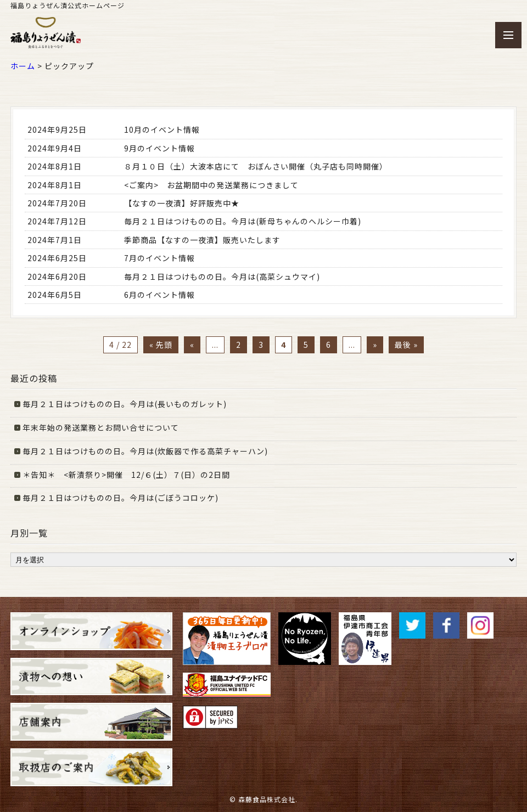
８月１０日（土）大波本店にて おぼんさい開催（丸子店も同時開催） (256, 166)
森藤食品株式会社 (267, 799)
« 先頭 (161, 345)
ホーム (23, 66)
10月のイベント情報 (162, 129)
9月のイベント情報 (159, 148)
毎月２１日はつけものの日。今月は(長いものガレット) (125, 404)
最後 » (406, 345)
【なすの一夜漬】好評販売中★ (182, 203)
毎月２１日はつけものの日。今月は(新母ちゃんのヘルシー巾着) (243, 221)
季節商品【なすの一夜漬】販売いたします (202, 240)
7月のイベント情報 (159, 258)
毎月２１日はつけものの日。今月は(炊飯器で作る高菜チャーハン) (145, 451)
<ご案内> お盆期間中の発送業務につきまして (217, 185)
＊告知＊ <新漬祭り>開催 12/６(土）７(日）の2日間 (126, 475)
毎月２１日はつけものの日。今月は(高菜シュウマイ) (222, 277)
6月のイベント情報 (159, 295)
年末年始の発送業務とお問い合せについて (101, 427)
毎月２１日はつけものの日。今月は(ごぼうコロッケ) (120, 498)
